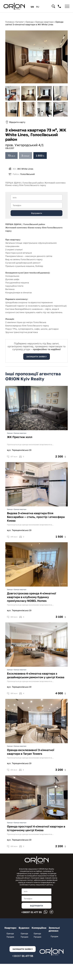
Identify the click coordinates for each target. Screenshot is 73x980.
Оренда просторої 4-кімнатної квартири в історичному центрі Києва (36, 834)
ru (38, 7)
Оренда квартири (20, 439)
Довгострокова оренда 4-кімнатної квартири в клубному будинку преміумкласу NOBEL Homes (32, 603)
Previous (10, 432)
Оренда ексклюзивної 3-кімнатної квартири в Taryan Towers (31, 757)
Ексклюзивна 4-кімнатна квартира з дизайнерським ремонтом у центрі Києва (36, 681)
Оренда (10, 439)
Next (63, 432)
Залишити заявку (36, 357)
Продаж (10, 937)
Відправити (37, 213)
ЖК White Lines (25, 169)
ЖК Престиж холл (20, 443)
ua (32, 7)
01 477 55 (32, 913)
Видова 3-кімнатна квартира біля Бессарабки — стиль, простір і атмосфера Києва (36, 523)
